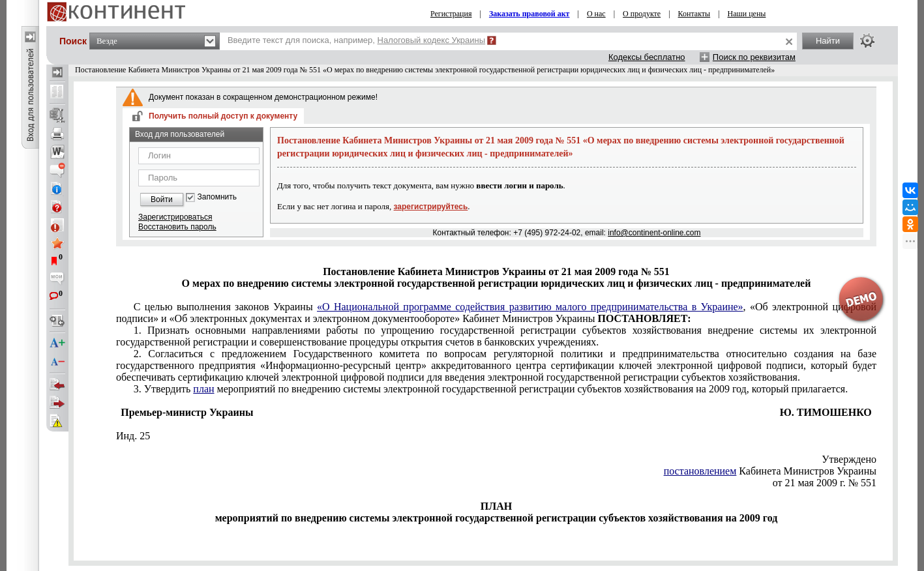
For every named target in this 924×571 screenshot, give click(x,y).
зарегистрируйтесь (431, 207)
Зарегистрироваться (175, 217)
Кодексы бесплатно (647, 57)
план (203, 389)
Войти (162, 199)
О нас (596, 14)
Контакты (694, 14)
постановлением (700, 471)
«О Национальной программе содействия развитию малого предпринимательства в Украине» (530, 307)
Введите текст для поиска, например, (356, 40)
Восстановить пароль (177, 227)
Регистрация (451, 14)
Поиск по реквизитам (754, 57)
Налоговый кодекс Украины (432, 40)
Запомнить (217, 197)
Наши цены (747, 14)
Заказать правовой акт (529, 14)
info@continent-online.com (654, 233)
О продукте (642, 14)
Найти (828, 41)
